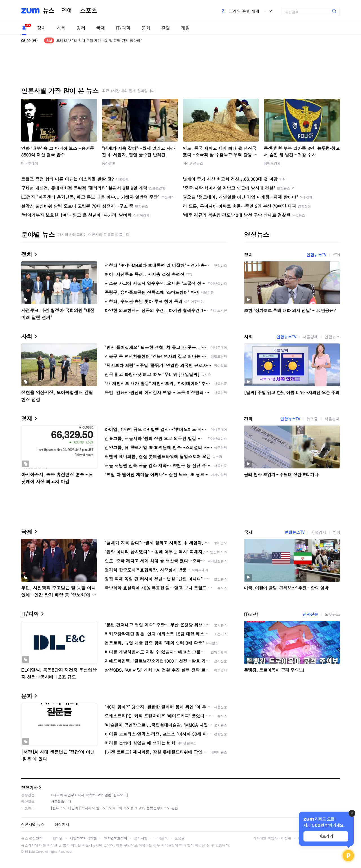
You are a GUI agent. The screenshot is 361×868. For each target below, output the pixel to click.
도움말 (180, 838)
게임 (185, 28)
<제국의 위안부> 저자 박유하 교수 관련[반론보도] (90, 795)
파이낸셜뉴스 (193, 163)
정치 (41, 28)
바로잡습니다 (61, 801)
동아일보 (109, 163)
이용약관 (56, 838)
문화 (146, 28)
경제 (81, 28)
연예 (67, 11)
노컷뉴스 (332, 614)
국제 (101, 28)
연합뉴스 (332, 337)
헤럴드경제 (272, 163)
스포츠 (89, 11)
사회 (61, 28)
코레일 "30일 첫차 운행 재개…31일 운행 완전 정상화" (99, 40)
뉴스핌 (312, 419)
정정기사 (29, 787)
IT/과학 (123, 28)
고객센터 (161, 838)
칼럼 (166, 28)
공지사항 (141, 838)
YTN (336, 255)
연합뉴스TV (316, 255)
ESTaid (30, 852)
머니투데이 (30, 163)
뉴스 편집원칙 (32, 838)
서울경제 (310, 337)
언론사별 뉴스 (33, 824)
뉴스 (49, 11)
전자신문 (310, 614)
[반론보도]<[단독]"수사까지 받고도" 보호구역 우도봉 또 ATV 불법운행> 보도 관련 (114, 808)
